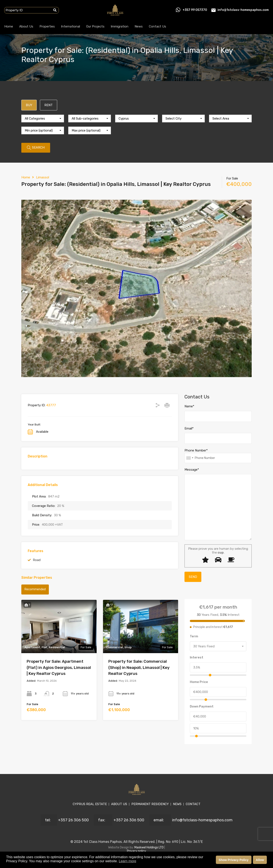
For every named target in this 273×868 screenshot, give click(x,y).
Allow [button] (260, 860)
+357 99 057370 (195, 10)
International (70, 26)
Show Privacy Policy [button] (234, 860)
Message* (192, 470)
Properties (47, 26)
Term (194, 636)
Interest (197, 657)
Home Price (199, 682)
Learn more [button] (128, 861)
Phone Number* (196, 450)
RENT (49, 105)
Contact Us (158, 26)
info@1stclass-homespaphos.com (243, 10)
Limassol (43, 177)
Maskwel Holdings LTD (149, 847)
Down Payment (202, 706)
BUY (29, 105)
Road (37, 560)
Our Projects (95, 26)
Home (9, 26)
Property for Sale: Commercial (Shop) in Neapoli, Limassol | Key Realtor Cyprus (139, 667)
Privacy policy (136, 851)
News (139, 26)
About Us (26, 26)
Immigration (120, 26)
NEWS (177, 804)
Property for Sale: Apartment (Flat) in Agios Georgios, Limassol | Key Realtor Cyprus (59, 667)
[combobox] (43, 119)
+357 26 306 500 (73, 820)
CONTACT (193, 804)
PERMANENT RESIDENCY (150, 804)
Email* (189, 428)
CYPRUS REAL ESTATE (90, 804)
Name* (189, 406)
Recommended (35, 589)
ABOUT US (119, 804)
